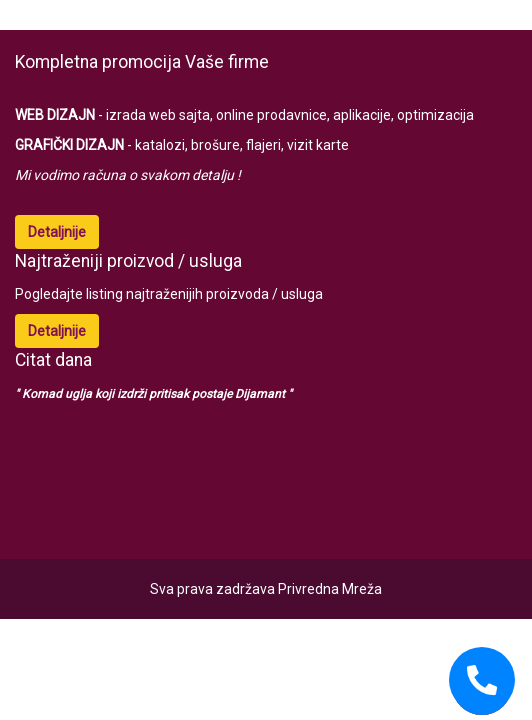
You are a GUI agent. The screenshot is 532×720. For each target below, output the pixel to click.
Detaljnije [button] (57, 232)
